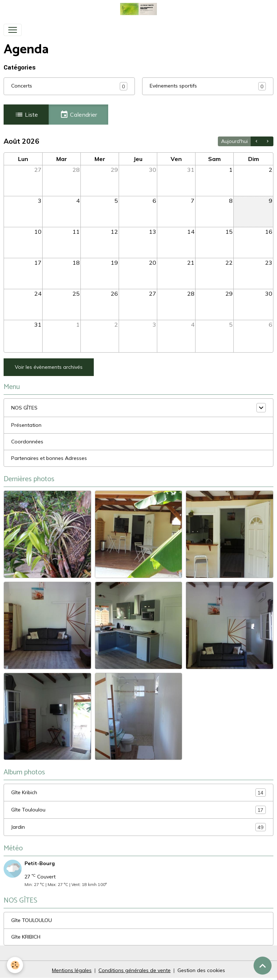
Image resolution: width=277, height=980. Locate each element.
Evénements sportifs (173, 86)
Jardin (138, 827)
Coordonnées (27, 442)
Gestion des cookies (201, 970)
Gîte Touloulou (138, 810)
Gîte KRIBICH (26, 937)
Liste (26, 115)
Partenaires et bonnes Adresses (49, 458)
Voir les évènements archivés (49, 367)
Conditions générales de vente (135, 970)
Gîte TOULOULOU (32, 920)
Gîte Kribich (138, 793)
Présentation (26, 425)
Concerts (22, 86)
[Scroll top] (263, 966)
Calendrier (78, 115)
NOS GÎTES (24, 408)
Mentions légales (72, 970)
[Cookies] (15, 965)
